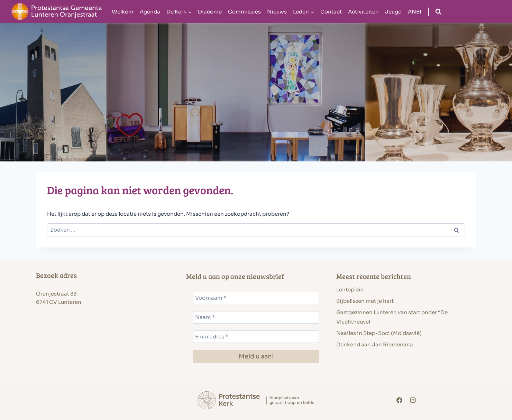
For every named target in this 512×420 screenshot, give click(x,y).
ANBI (415, 12)
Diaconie (210, 12)
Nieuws (277, 12)
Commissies (244, 12)
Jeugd (393, 12)
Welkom (123, 12)
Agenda (150, 12)
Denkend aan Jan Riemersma (375, 344)
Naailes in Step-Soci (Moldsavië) (379, 333)
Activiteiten (363, 12)
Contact (331, 12)
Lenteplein (350, 290)
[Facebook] (399, 400)
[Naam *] (256, 317)
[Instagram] (413, 400)
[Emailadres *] (256, 337)
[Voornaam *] (256, 298)
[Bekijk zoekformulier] (438, 12)
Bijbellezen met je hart (365, 301)
